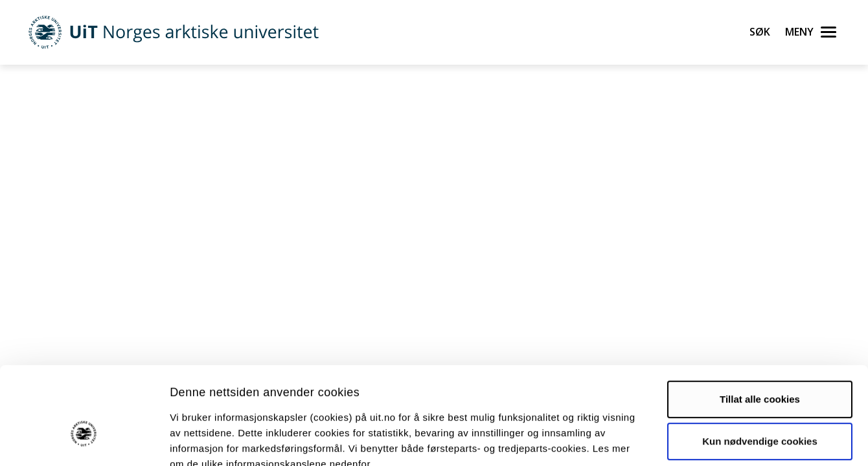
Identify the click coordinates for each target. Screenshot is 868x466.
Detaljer (690, 440)
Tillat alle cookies (760, 324)
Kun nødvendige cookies (760, 366)
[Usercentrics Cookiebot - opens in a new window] (84, 441)
